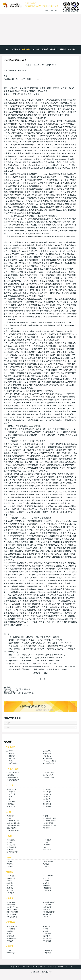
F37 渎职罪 (46, 828)
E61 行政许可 (47, 802)
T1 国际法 (10, 950)
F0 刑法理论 (10, 816)
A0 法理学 (10, 751)
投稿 (57, 11)
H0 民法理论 (11, 840)
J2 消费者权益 (11, 878)
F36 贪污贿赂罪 (12, 828)
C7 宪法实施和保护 (13, 780)
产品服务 (51, 967)
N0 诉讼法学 (11, 902)
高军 (28, 65)
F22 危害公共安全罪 (13, 821)
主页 (10, 967)
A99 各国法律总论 (49, 763)
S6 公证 (9, 934)
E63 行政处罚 (11, 804)
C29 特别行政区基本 (13, 778)
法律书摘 (72, 49)
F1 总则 (45, 816)
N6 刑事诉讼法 (48, 910)
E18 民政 (9, 797)
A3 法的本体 (47, 754)
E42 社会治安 (47, 799)
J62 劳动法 (10, 888)
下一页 (42, 679)
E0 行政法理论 (11, 789)
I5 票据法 (46, 864)
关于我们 (17, 967)
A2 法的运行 (10, 754)
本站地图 (26, 967)
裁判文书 (63, 49)
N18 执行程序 (47, 905)
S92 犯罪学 (46, 936)
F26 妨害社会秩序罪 (13, 826)
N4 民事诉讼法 (48, 907)
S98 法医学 (10, 941)
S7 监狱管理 (47, 934)
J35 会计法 (46, 881)
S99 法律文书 (47, 941)
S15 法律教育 (11, 929)
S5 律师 (45, 931)
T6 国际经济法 (48, 950)
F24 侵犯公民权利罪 (13, 823)
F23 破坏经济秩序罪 (49, 821)
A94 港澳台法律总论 (49, 761)
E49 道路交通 (11, 802)
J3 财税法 (46, 878)
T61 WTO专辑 (11, 953)
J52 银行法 (10, 886)
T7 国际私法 (47, 953)
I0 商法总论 (10, 862)
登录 (46, 11)
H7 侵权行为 (47, 850)
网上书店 (36, 49)
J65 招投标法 (47, 888)
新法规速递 (16, 49)
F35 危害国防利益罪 (49, 826)
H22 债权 (46, 842)
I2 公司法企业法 (48, 862)
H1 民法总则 (47, 840)
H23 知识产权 (11, 845)
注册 (51, 11)
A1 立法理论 (47, 751)
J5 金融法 (46, 883)
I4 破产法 (10, 864)
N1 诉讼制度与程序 (49, 902)
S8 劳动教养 (10, 936)
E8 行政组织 (47, 806)
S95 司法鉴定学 (48, 939)
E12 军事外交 (11, 792)
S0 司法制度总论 (12, 926)
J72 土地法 (10, 890)
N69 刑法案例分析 (49, 912)
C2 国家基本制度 (48, 773)
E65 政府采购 (47, 804)
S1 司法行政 (47, 926)
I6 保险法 (10, 866)
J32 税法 (9, 881)
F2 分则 (9, 818)
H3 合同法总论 (11, 847)
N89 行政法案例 (12, 917)
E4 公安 (9, 799)
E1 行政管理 (47, 789)
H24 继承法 (47, 845)
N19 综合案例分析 (12, 907)
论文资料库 (26, 49)
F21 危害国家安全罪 (49, 818)
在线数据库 (60, 967)
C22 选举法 (10, 775)
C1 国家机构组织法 (13, 773)
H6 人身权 (10, 850)
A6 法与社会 (47, 756)
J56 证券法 (46, 886)
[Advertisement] (40, 30)
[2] (46, 673)
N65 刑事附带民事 (12, 912)
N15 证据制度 (11, 905)
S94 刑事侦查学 (12, 939)
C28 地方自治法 (48, 775)
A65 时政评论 (11, 758)
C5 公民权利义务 (48, 778)
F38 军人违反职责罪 (13, 831)
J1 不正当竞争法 (48, 876)
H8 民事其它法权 (12, 852)
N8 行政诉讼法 (11, 914)
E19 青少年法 (47, 797)
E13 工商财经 (47, 792)
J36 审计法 (10, 883)
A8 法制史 (10, 761)
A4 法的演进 (10, 756)
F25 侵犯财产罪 (48, 823)
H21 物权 (9, 842)
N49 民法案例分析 (12, 910)
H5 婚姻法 (46, 847)
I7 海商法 (46, 866)
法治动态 (45, 49)
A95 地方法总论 (12, 763)
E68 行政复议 (11, 806)
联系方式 (69, 967)
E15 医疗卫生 (11, 794)
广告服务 (34, 967)
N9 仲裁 (45, 917)
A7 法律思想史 (48, 758)
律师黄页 (54, 49)
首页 (8, 49)
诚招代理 (43, 967)
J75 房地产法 (47, 890)
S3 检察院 (10, 931)
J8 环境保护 (10, 893)
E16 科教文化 (47, 794)
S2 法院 (45, 929)
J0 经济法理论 (11, 876)
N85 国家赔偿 (47, 914)
